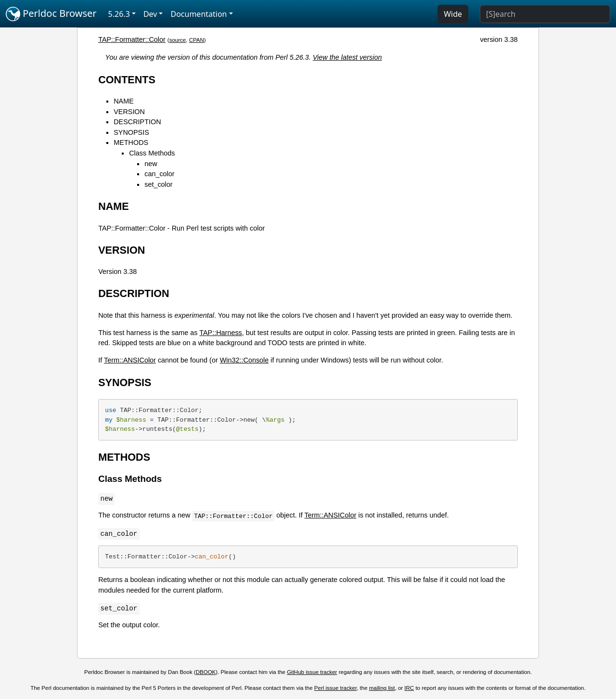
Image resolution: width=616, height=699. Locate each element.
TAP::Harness (221, 333)
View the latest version (347, 57)
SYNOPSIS (131, 132)
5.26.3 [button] (119, 14)
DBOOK (206, 672)
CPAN (197, 40)
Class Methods (152, 153)
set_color (158, 184)
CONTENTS (127, 80)
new (151, 164)
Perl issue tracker (335, 688)
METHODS (131, 142)
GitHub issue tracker (312, 672)
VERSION (129, 112)
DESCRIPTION (137, 122)
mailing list (382, 688)
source (178, 40)
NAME (124, 101)
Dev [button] (150, 14)
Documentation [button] (199, 14)
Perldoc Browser (51, 14)
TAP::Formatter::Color (132, 39)
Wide (453, 14)
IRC (409, 688)
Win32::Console (244, 360)
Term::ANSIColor (130, 360)
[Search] (545, 14)
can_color (159, 174)
